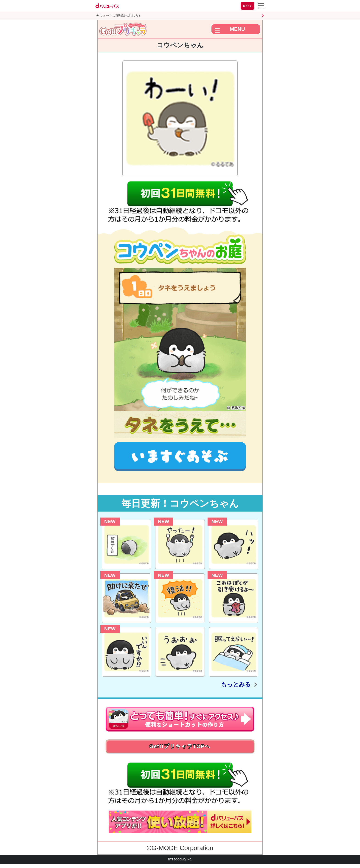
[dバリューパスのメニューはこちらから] (261, 6)
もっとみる (230, 684)
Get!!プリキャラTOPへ (180, 748)
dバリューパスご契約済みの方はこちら (119, 16)
